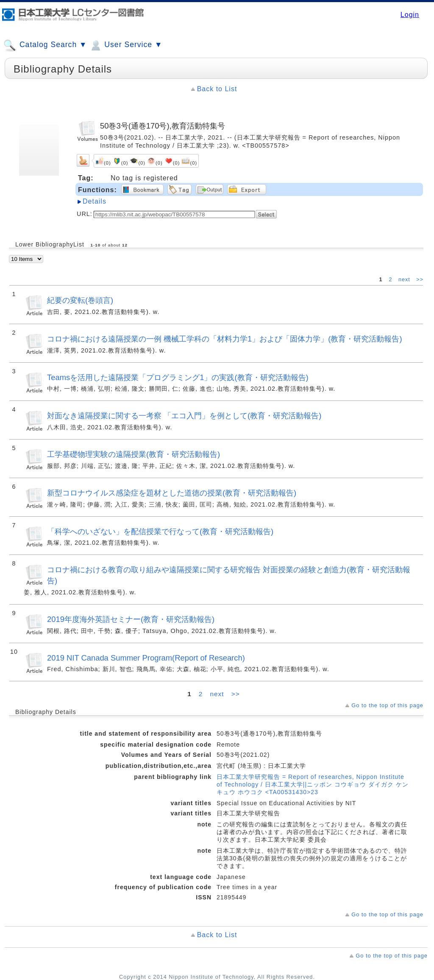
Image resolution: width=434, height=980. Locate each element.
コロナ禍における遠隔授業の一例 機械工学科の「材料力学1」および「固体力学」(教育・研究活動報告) (225, 339)
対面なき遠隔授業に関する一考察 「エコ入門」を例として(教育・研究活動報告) (184, 416)
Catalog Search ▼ (45, 45)
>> (420, 280)
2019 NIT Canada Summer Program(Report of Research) (146, 658)
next (405, 280)
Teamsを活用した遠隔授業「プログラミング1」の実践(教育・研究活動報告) (178, 377)
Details (95, 201)
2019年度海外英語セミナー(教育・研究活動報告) (131, 619)
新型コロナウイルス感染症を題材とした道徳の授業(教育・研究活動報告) (172, 493)
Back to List (217, 89)
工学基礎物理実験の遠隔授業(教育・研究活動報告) (134, 454)
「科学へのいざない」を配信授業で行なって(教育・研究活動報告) (160, 531)
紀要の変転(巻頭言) (80, 300)
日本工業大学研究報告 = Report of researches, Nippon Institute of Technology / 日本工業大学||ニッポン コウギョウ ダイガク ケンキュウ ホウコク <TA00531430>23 (313, 784)
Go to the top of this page (387, 705)
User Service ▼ (126, 45)
